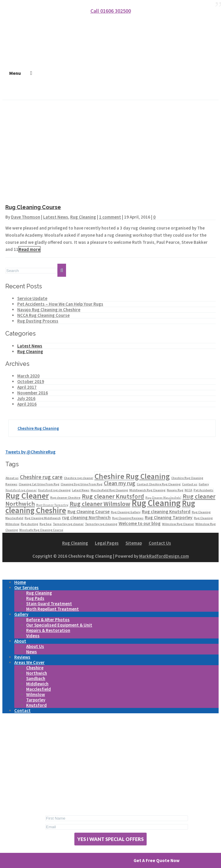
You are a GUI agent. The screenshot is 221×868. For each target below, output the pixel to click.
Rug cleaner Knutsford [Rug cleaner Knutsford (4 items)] (113, 496)
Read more (29, 249)
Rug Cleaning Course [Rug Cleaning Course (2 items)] (88, 512)
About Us (35, 646)
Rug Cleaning (83, 217)
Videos (33, 636)
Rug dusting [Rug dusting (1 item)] (29, 524)
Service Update (32, 298)
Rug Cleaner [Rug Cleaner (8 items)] (27, 496)
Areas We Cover (29, 662)
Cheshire (35, 668)
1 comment (110, 217)
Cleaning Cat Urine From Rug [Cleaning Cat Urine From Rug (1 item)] (39, 484)
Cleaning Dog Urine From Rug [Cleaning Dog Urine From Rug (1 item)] (81, 484)
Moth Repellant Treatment (52, 609)
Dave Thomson (26, 217)
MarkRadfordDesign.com (164, 556)
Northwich (37, 673)
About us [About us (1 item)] (12, 478)
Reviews (22, 657)
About (20, 641)
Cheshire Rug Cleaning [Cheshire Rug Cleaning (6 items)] (132, 476)
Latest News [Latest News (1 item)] (81, 490)
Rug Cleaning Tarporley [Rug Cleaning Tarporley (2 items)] (169, 517)
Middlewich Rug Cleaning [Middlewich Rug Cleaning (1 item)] (147, 490)
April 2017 (27, 387)
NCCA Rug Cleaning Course (43, 315)
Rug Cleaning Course (33, 207)
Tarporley (36, 700)
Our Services (26, 588)
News (32, 652)
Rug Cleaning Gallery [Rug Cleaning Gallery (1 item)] (126, 512)
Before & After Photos (48, 620)
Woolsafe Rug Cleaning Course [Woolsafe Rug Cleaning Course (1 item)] (41, 530)
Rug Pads (35, 598)
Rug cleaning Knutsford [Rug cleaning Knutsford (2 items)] (166, 512)
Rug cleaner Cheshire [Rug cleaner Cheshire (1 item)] (65, 498)
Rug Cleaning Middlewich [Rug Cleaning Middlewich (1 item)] (43, 518)
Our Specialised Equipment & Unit (59, 625)
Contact (22, 710)
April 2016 (27, 404)
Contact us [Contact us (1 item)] (190, 484)
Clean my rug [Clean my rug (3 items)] (120, 483)
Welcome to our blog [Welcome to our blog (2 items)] (140, 523)
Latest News (56, 217)
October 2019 (31, 381)
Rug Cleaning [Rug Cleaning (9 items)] (156, 503)
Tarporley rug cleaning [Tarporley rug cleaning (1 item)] (101, 524)
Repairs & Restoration (48, 630)
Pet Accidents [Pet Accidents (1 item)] (203, 490)
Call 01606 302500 (111, 11)
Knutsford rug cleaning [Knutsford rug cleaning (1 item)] (54, 490)
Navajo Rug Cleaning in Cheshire (49, 310)
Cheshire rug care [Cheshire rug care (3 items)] (41, 477)
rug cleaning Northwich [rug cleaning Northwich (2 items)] (86, 517)
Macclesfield (39, 689)
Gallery (21, 614)
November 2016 (33, 393)
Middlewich (37, 684)
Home (20, 582)
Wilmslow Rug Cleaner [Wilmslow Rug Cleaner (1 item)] (178, 524)
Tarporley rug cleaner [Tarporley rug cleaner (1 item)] (68, 524)
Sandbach (36, 678)
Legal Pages (107, 543)
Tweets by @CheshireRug (30, 452)
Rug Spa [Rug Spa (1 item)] (46, 524)
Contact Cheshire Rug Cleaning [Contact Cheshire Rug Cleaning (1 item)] (159, 484)
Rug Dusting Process (38, 321)
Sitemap (134, 543)
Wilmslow (36, 694)
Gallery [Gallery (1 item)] (204, 484)
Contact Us (160, 543)
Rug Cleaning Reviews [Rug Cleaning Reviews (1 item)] (128, 518)
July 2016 (26, 398)
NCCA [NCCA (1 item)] (188, 490)
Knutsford (36, 705)
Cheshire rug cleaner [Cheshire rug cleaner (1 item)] (79, 478)
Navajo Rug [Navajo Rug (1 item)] (175, 490)
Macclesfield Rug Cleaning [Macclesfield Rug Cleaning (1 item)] (109, 490)
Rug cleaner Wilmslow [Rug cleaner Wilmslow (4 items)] (100, 504)
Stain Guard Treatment (49, 604)
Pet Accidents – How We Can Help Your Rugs (60, 304)
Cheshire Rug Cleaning (38, 428)
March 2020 (28, 376)
